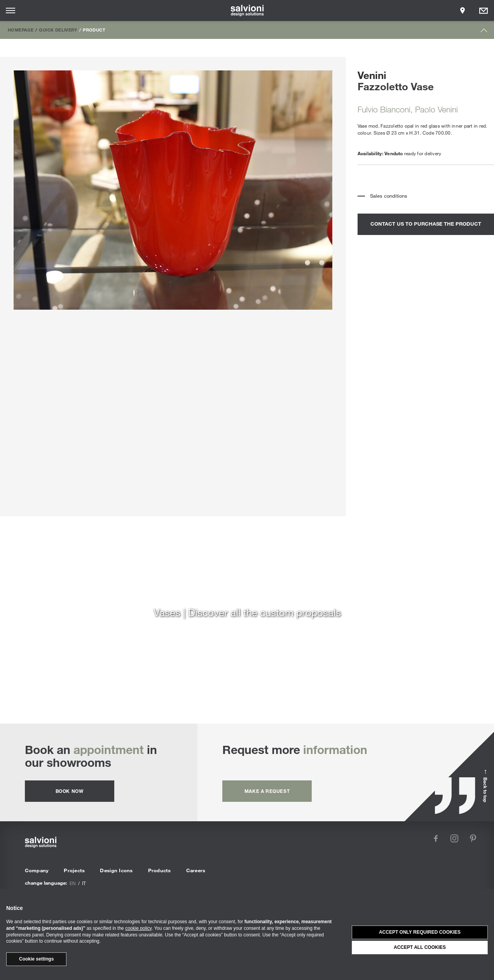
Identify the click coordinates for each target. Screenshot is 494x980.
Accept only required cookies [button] (420, 932)
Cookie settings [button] (36, 959)
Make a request (267, 791)
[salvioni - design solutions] (247, 11)
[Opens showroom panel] (463, 11)
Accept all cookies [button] (420, 947)
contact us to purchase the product (426, 224)
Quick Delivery (58, 30)
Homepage (21, 30)
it (84, 883)
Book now (70, 791)
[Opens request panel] (484, 11)
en (73, 883)
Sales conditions (389, 196)
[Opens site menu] (10, 11)
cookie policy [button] (138, 928)
